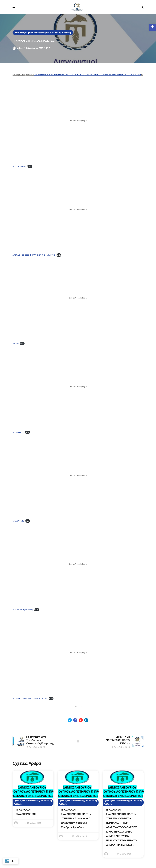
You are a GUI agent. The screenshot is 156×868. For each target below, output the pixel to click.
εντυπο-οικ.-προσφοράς (23, 610)
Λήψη (30, 166)
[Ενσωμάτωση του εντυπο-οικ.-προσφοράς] (78, 564)
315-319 (16, 344)
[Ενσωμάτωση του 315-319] (78, 298)
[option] (33, 799)
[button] (152, 27)
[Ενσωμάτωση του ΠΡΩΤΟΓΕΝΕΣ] (78, 386)
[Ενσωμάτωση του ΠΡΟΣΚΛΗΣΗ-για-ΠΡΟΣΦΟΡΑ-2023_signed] (78, 653)
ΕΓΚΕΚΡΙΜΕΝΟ (18, 521)
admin (20, 48)
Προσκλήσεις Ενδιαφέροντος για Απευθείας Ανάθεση (43, 33)
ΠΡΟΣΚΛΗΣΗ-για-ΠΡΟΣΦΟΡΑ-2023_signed (30, 698)
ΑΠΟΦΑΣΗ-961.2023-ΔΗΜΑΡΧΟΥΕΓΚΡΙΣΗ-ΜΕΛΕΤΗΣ (34, 255)
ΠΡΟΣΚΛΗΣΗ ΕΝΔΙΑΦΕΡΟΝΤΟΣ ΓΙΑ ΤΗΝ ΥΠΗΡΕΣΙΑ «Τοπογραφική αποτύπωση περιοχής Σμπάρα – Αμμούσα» (76, 818)
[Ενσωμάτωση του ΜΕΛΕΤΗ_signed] (78, 121)
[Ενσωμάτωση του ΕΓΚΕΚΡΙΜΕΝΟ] (78, 475)
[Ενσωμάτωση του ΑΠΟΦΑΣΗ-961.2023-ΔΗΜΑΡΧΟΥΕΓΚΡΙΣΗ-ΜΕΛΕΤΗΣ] (78, 209)
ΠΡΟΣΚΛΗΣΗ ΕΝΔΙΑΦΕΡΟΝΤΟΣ (26, 812)
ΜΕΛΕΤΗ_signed (19, 166)
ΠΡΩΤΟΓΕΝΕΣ (18, 432)
